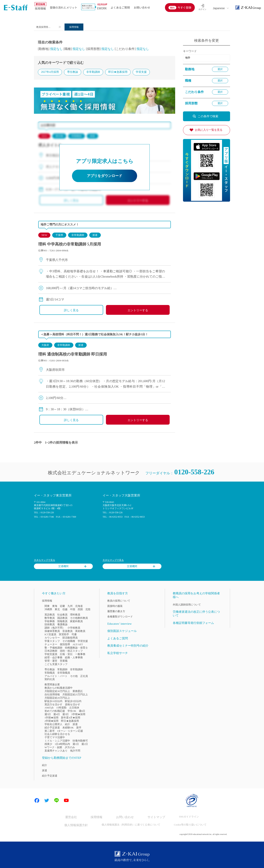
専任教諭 (73, 72)
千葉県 (59, 235)
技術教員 (50, 625)
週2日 (85, 744)
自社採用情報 (52, 695)
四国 (80, 610)
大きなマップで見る (45, 560)
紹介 (67, 725)
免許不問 (75, 751)
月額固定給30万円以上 (57, 692)
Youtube (66, 801)
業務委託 (78, 692)
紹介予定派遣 (52, 728)
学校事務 (50, 621)
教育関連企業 (52, 685)
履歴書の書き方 (116, 612)
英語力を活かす (53, 705)
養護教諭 (62, 625)
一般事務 (80, 655)
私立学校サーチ (118, 653)
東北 (57, 610)
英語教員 (50, 615)
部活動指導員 (70, 638)
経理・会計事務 (53, 658)
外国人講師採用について (187, 605)
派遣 (95, 235)
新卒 (79, 728)
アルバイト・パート (56, 676)
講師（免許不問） (55, 628)
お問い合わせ (142, 7)
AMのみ (49, 708)
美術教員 (80, 631)
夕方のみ (70, 748)
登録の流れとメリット (64, 7)
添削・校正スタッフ (71, 651)
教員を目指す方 (118, 594)
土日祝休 (74, 708)
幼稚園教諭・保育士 (76, 648)
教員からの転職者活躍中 (59, 688)
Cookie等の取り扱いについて (186, 824)
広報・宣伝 (66, 655)
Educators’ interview (119, 624)
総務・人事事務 (74, 658)
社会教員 (62, 615)
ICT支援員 (50, 635)
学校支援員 (51, 655)
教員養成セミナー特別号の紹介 (128, 646)
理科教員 (75, 615)
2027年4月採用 (50, 72)
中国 (73, 610)
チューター (51, 645)
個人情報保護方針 (79, 824)
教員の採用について (119, 601)
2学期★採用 (51, 721)
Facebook (37, 801)
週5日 (48, 715)
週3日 (66, 715)
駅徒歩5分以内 (73, 701)
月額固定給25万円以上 (75, 695)
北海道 (79, 606)
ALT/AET (78, 645)
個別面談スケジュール (122, 631)
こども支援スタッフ (56, 665)
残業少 (48, 744)
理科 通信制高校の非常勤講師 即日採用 (73, 354)
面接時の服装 (115, 606)
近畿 (62, 606)
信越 (65, 610)
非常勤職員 (64, 673)
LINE (56, 801)
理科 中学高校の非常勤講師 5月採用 (70, 245)
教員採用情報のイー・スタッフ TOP (46, 28)
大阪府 (45, 345)
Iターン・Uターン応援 (70, 731)
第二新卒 (50, 731)
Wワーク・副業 (53, 748)
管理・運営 (51, 661)
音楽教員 (67, 631)
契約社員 (50, 680)
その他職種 (69, 641)
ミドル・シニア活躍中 (57, 741)
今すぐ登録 (184, 7)
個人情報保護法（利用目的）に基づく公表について (130, 824)
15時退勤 (61, 708)
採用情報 (40, 7)
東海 (55, 606)
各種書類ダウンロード (120, 617)
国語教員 (62, 618)
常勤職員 (50, 673)
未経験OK (68, 728)
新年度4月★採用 (71, 718)
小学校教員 (74, 628)
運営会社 (76, 817)
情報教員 (62, 621)
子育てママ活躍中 (55, 738)
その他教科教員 (79, 618)
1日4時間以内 (62, 744)
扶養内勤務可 (80, 741)
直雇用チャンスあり (56, 751)
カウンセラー (52, 638)
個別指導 (65, 645)
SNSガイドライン (183, 817)
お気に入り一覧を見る (209, 130)
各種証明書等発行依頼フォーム (193, 623)
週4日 (56, 715)
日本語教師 (51, 651)
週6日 (82, 711)
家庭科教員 (76, 621)
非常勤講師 (93, 72)
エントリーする (138, 311)
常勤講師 (62, 670)
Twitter (47, 801)
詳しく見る (71, 311)
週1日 (76, 744)
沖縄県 (48, 610)
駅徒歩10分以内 (53, 701)
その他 (74, 676)
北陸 (88, 610)
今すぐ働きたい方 (54, 594)
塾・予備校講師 (53, 648)
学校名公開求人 (53, 725)
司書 (74, 635)
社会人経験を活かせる (57, 734)
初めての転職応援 (55, 711)
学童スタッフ (52, 641)
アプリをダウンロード (105, 176)
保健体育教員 (52, 631)
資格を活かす (73, 705)
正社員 (84, 676)
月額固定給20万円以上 (57, 698)
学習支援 (141, 72)
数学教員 (50, 618)
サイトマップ (153, 817)
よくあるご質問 (120, 7)
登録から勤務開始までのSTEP (62, 758)
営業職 (64, 661)
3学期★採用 (78, 715)
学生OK (72, 711)
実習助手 (64, 635)
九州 (70, 606)
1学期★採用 (51, 718)
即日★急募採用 (118, 72)
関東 (47, 606)
